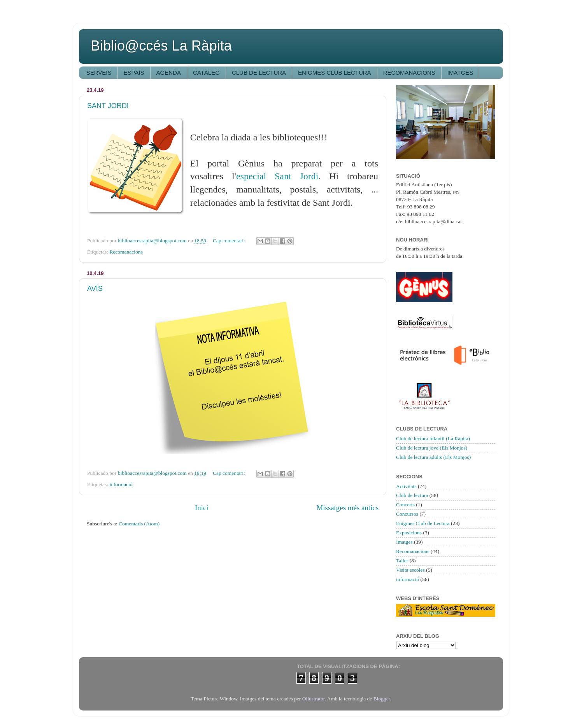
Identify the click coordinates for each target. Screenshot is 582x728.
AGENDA (169, 73)
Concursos (407, 514)
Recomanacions (126, 252)
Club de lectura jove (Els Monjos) (432, 448)
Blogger (382, 699)
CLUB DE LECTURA (259, 73)
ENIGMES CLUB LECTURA (335, 73)
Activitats (406, 486)
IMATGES (460, 73)
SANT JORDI (108, 106)
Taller (402, 561)
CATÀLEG (206, 73)
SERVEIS (99, 73)
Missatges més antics (347, 508)
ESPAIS (134, 73)
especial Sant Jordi (277, 176)
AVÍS (95, 289)
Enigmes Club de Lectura (423, 523)
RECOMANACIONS (409, 73)
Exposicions (409, 533)
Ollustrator (314, 699)
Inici (202, 508)
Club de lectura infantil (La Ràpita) (433, 438)
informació (121, 484)
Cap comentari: (230, 241)
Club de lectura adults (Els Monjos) (433, 457)
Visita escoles (410, 570)
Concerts (405, 505)
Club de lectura (412, 495)
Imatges (404, 542)
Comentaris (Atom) (139, 524)
